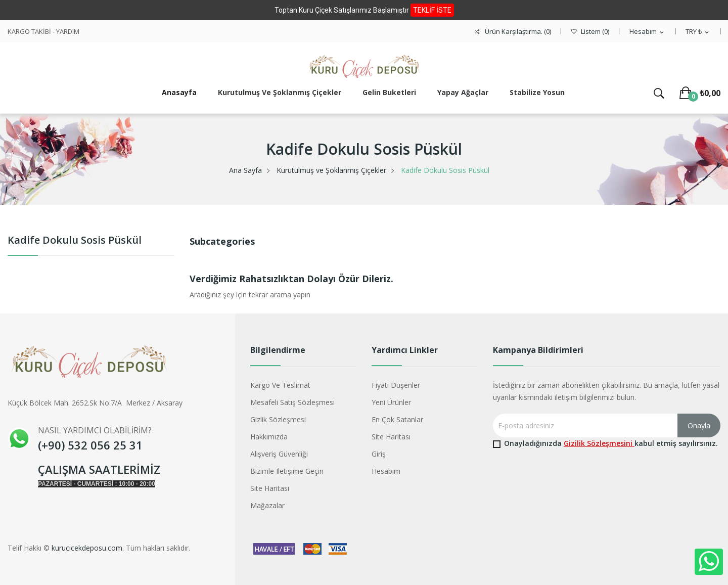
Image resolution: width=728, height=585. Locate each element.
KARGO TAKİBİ (29, 31)
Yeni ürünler (391, 402)
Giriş (379, 454)
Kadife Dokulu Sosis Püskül (75, 241)
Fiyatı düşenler (396, 385)
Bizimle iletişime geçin (287, 471)
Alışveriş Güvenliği (279, 454)
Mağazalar (267, 505)
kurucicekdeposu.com (87, 548)
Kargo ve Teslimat (280, 385)
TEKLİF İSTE (432, 10)
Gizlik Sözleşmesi (278, 419)
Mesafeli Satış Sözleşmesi (292, 402)
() (590, 32)
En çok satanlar (397, 419)
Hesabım (386, 471)
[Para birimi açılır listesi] (698, 32)
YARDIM (68, 31)
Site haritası (270, 488)
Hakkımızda (269, 437)
